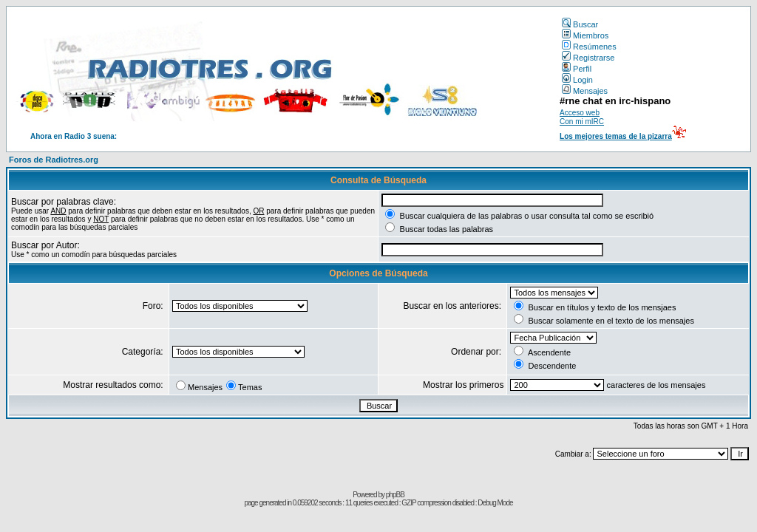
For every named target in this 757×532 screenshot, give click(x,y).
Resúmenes (589, 47)
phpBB (395, 495)
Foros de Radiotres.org (54, 160)
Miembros (585, 35)
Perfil (577, 69)
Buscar (580, 24)
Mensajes (585, 91)
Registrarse (588, 58)
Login (577, 80)
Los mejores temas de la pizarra (616, 136)
